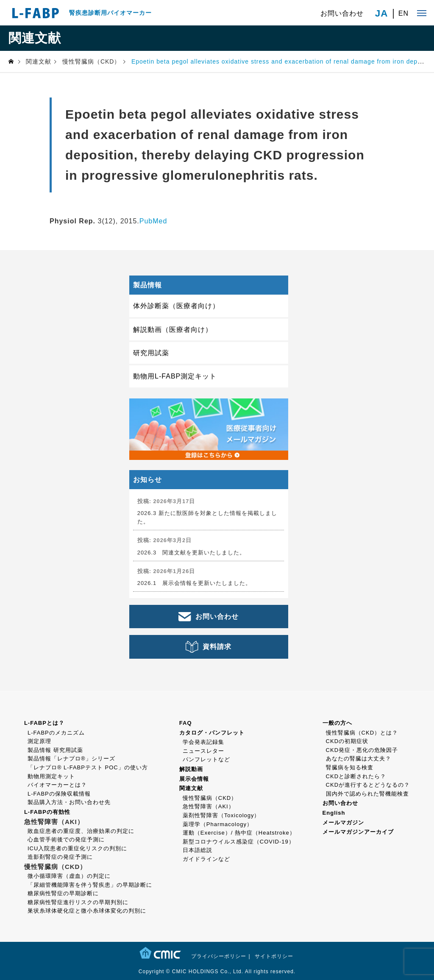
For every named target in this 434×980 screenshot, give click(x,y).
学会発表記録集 (203, 742)
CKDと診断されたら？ (356, 776)
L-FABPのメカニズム (56, 733)
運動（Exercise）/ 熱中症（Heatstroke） (239, 833)
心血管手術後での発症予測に (66, 839)
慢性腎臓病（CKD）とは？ (362, 733)
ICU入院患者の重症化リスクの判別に (77, 848)
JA (382, 14)
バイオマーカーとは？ (57, 785)
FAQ (186, 723)
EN (403, 14)
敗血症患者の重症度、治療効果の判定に (81, 831)
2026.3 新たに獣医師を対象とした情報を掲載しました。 (207, 517)
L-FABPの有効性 (47, 812)
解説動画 (191, 769)
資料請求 (217, 647)
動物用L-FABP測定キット (175, 376)
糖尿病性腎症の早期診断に (63, 893)
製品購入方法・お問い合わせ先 (69, 802)
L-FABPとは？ (44, 723)
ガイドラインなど (206, 859)
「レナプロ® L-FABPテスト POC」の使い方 (88, 767)
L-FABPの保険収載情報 (59, 794)
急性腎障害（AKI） (209, 806)
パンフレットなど (206, 759)
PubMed (153, 221)
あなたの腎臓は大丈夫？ (359, 759)
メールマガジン (343, 823)
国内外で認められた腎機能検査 (367, 794)
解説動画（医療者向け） (173, 330)
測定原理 (39, 741)
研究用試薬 (151, 353)
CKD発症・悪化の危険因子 (362, 750)
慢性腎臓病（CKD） (210, 798)
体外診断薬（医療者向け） (176, 306)
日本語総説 (198, 850)
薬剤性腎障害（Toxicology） (221, 815)
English (334, 813)
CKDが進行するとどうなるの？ (368, 785)
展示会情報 (194, 779)
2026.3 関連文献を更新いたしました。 (192, 553)
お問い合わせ (342, 13)
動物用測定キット (51, 776)
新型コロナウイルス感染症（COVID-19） (239, 842)
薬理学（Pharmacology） (218, 824)
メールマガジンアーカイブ (358, 832)
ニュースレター (203, 751)
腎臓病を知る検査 (350, 767)
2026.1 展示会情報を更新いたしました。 (195, 583)
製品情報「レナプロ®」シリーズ (71, 759)
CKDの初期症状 (347, 741)
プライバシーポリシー (219, 956)
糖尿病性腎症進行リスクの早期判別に (78, 902)
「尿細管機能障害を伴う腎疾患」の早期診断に (90, 885)
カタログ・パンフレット (212, 733)
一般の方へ (337, 723)
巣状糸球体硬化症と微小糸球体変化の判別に (87, 911)
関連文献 (191, 788)
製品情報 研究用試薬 (55, 750)
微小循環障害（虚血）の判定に (69, 876)
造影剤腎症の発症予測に (60, 857)
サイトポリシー (274, 956)
